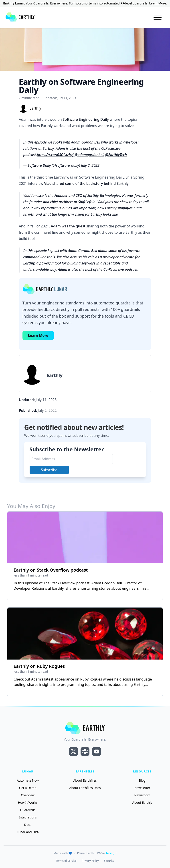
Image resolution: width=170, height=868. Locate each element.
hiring (110, 853)
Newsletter (142, 788)
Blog (142, 780)
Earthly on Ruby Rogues (39, 666)
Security (109, 861)
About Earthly (142, 802)
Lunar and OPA (28, 832)
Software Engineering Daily (86, 119)
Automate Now (28, 780)
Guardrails (28, 810)
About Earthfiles (85, 780)
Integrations (28, 817)
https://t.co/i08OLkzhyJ (55, 155)
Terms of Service (66, 861)
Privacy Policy (90, 861)
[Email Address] (71, 459)
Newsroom (142, 795)
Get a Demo (28, 788)
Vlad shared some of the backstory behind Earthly (86, 183)
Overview (28, 795)
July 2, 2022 (90, 165)
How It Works (28, 802)
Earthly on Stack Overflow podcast (51, 570)
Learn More (158, 3)
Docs (28, 825)
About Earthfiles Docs (85, 788)
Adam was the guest (68, 226)
